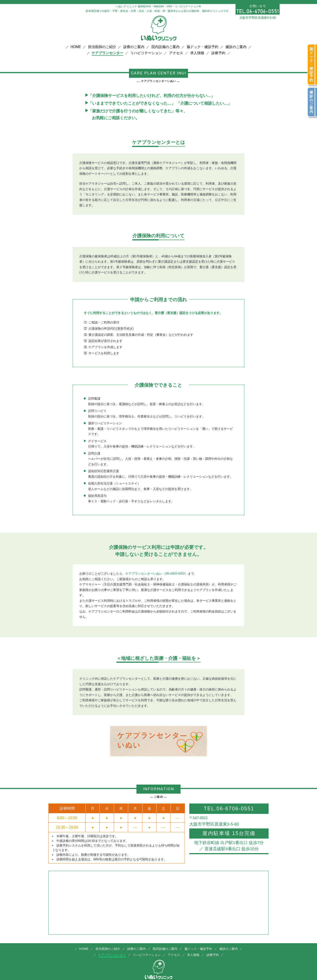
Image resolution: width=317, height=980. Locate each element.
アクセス (176, 53)
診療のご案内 (134, 47)
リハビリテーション (146, 53)
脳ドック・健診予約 (203, 47)
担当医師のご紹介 (102, 47)
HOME (76, 47)
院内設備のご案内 (166, 47)
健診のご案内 (236, 47)
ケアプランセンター (107, 53)
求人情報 (197, 53)
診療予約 (218, 53)
